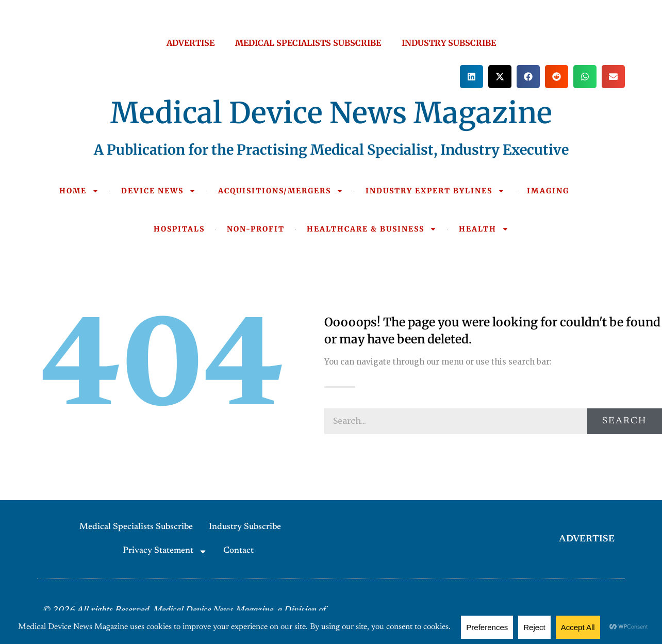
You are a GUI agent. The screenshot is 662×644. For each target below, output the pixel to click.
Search (624, 421)
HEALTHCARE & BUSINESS (372, 229)
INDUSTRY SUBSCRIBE (449, 43)
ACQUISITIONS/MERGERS (281, 191)
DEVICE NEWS (159, 191)
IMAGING (548, 191)
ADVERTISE (191, 43)
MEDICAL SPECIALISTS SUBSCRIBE (308, 43)
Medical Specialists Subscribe (136, 527)
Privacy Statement (165, 551)
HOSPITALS (179, 229)
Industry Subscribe (245, 527)
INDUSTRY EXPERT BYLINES (435, 191)
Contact (238, 551)
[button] (471, 77)
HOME (79, 191)
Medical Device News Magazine (331, 113)
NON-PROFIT (256, 229)
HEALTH (484, 229)
